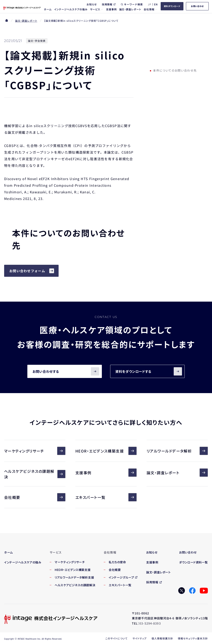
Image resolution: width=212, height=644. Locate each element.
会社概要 (35, 497)
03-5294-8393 (150, 623)
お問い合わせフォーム (27, 271)
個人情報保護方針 (162, 638)
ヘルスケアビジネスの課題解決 (35, 474)
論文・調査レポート (26, 21)
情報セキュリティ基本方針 (193, 638)
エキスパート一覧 (106, 497)
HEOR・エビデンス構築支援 (106, 451)
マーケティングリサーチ (35, 451)
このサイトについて (116, 638)
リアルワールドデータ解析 (177, 451)
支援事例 (106, 473)
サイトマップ (140, 638)
